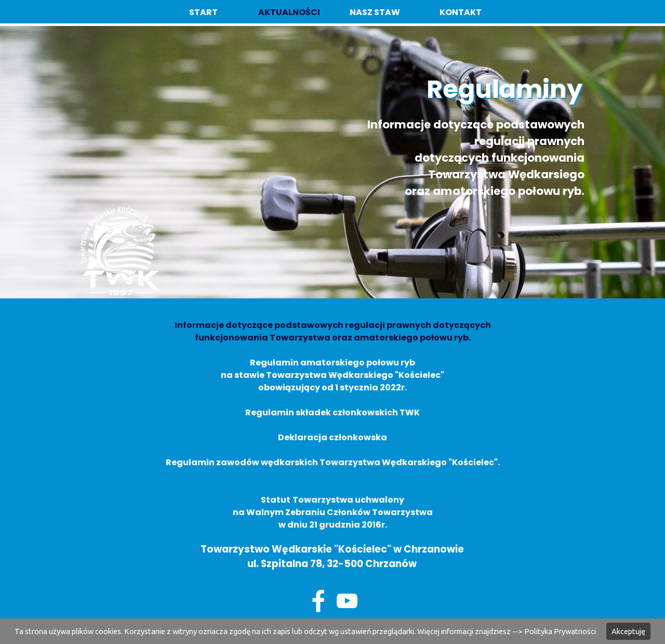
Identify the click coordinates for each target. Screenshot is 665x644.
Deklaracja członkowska (332, 437)
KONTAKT (461, 12)
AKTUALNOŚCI (289, 12)
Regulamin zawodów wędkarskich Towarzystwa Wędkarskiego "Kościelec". (333, 462)
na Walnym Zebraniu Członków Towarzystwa (333, 512)
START (203, 12)
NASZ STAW (375, 12)
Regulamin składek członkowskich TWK (332, 412)
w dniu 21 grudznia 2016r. (333, 525)
